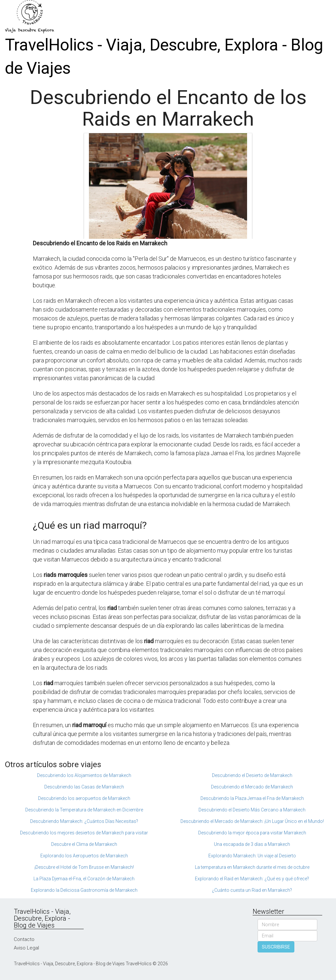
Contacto (24, 939)
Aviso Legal (26, 948)
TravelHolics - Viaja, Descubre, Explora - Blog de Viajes (164, 57)
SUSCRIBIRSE (276, 947)
